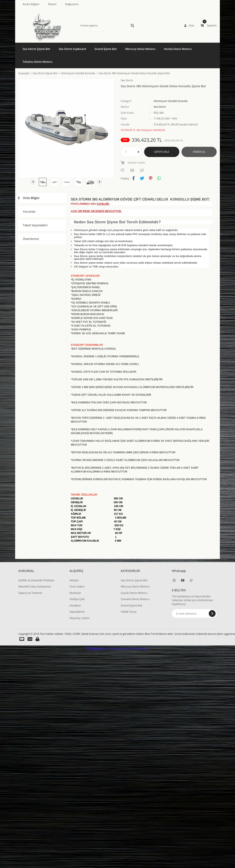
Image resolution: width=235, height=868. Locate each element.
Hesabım (75, 605)
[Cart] (209, 26)
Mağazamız (72, 4)
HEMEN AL (199, 152)
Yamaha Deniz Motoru (135, 599)
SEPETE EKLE (162, 152)
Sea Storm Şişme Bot (134, 580)
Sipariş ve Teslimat (30, 593)
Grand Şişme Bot (131, 605)
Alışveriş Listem (79, 618)
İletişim (52, 4)
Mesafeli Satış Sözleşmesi (35, 586)
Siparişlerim (77, 612)
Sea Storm (160, 107)
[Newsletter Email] (194, 614)
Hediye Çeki (77, 599)
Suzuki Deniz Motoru (134, 593)
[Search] (107, 26)
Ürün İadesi (77, 586)
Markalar (75, 593)
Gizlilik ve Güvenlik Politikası (36, 580)
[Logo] (47, 26)
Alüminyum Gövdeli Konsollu (171, 101)
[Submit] (212, 614)
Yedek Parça (129, 612)
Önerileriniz (31, 239)
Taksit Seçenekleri (35, 225)
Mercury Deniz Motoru (135, 586)
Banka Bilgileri (31, 4)
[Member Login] (189, 26)
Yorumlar (29, 212)
